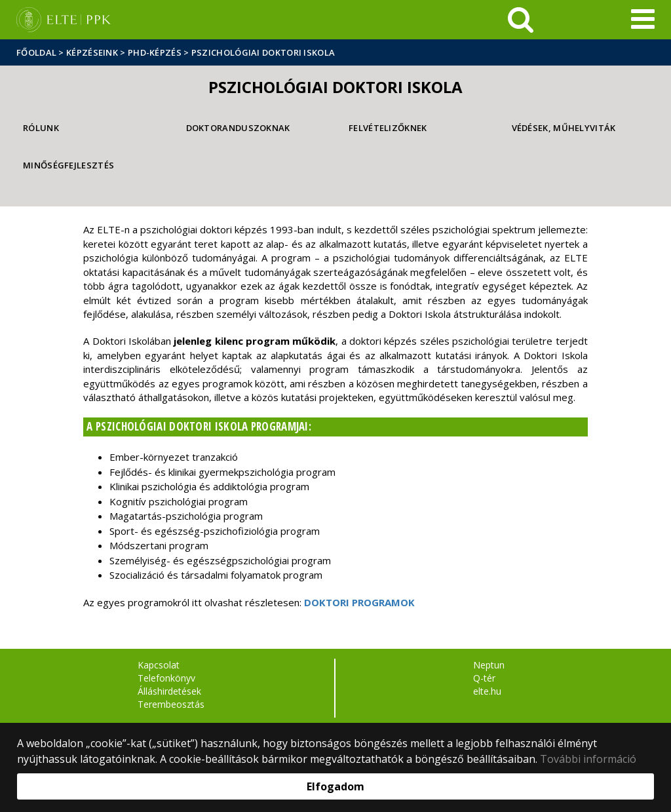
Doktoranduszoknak (238, 128)
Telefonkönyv (166, 678)
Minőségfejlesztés (68, 165)
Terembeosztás (171, 704)
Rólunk (41, 128)
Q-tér (484, 678)
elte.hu (487, 691)
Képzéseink (92, 52)
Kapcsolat (159, 665)
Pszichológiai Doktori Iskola (263, 52)
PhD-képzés (155, 52)
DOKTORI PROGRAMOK (359, 602)
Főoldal (37, 52)
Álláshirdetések (169, 691)
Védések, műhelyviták (564, 128)
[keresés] (521, 20)
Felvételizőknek (388, 128)
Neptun (489, 665)
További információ (588, 759)
